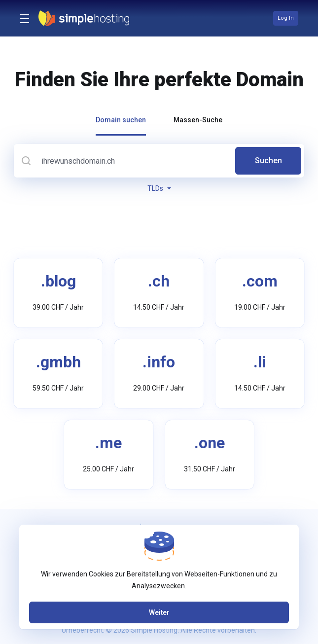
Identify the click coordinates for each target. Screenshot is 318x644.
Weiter (159, 612)
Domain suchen (121, 120)
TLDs (159, 188)
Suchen (268, 161)
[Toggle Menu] (23, 18)
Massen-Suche (198, 120)
